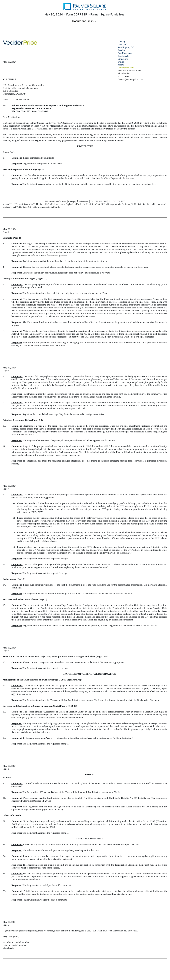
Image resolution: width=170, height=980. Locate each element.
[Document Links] (85, 21)
